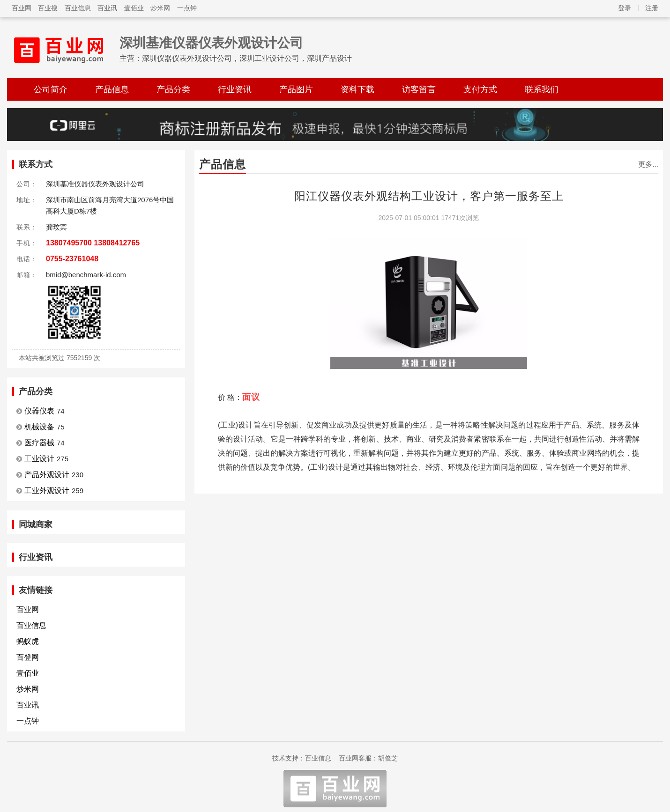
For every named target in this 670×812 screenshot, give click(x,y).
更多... (648, 164)
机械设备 (39, 427)
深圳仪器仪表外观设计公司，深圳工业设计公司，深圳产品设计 (247, 58)
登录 (625, 8)
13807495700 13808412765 (93, 243)
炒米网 (160, 8)
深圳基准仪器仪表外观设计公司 (211, 43)
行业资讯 (235, 89)
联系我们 (542, 89)
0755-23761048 (72, 259)
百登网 (28, 657)
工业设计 (39, 459)
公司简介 (51, 89)
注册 (652, 8)
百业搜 (48, 8)
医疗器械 (39, 443)
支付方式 (480, 89)
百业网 (22, 8)
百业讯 (107, 8)
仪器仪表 (39, 411)
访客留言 (419, 89)
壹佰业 (134, 8)
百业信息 (78, 8)
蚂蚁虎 (28, 641)
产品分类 (173, 89)
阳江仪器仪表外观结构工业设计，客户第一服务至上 (429, 196)
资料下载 (357, 89)
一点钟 (187, 8)
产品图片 (296, 89)
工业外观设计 (47, 491)
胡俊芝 (388, 758)
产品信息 (112, 89)
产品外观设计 (47, 475)
